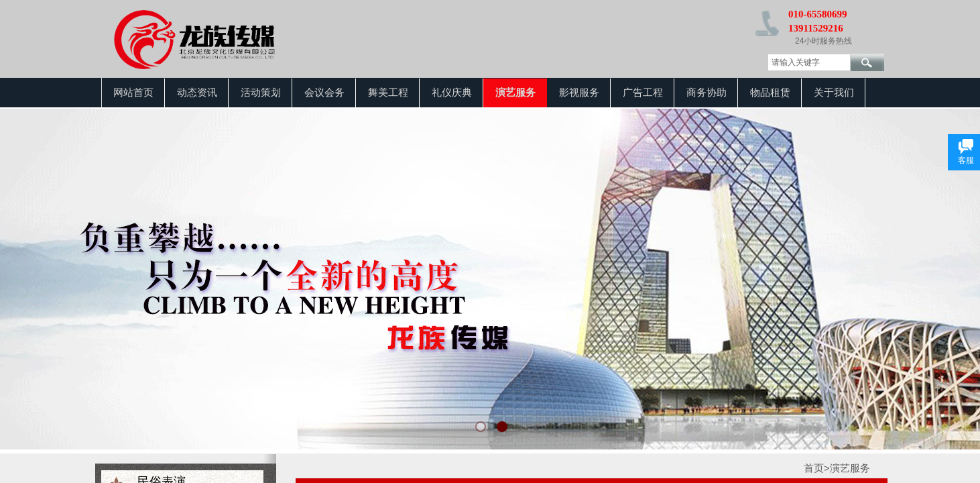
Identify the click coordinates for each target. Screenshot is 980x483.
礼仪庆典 (452, 93)
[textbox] (809, 62)
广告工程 (643, 93)
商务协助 (707, 93)
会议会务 (324, 93)
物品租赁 (770, 93)
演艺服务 (515, 93)
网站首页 (133, 93)
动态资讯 (197, 93)
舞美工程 (388, 93)
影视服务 (579, 93)
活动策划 (261, 93)
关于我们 (834, 93)
